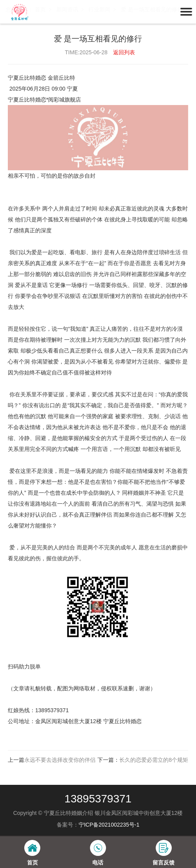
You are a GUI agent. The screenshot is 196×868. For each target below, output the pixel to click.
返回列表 (124, 52)
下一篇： (143, 760)
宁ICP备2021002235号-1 (109, 825)
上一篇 (52, 760)
